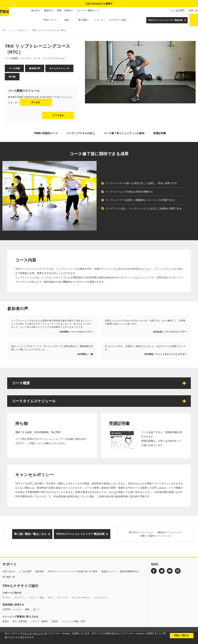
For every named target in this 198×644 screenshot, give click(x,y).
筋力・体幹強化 (20, 621)
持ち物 (12, 77)
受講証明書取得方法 (129, 571)
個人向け (6, 10)
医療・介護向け (35, 10)
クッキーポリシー (34, 634)
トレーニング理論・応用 (73, 621)
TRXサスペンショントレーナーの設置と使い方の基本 (72, 571)
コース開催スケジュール (24, 91)
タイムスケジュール (59, 68)
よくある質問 (148, 10)
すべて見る (58, 115)
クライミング (101, 598)
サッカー (7, 598)
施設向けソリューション (170, 532)
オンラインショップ (186, 10)
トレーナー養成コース (58, 10)
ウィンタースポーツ (81, 598)
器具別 (55, 621)
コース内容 (14, 68)
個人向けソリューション (141, 532)
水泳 (41, 598)
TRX (4, 30)
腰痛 (27, 609)
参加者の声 (35, 68)
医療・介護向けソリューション (156, 536)
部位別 (6, 621)
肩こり (36, 609)
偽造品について (109, 571)
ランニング (63, 598)
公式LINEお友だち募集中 (99, 4)
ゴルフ (51, 598)
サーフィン (20, 598)
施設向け (19, 10)
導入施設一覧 (9, 577)
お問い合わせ (166, 10)
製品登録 (39, 571)
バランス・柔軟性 (39, 621)
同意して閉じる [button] (182, 635)
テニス (32, 598)
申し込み (36, 102)
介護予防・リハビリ (12, 609)
